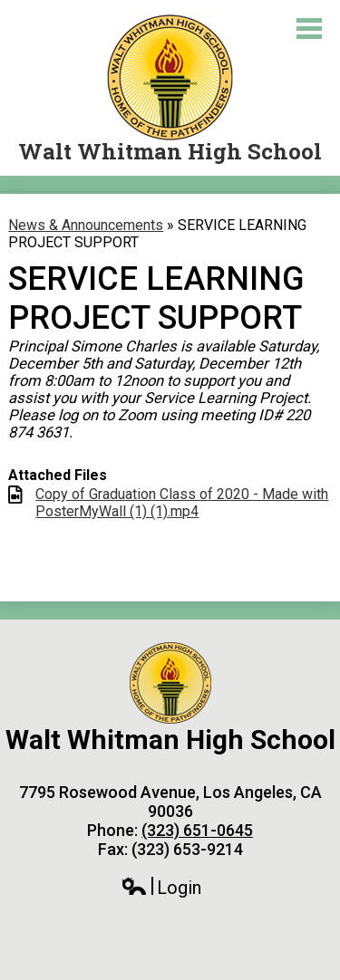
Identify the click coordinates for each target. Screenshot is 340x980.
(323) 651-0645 (197, 830)
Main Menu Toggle (309, 29)
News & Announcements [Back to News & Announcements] (86, 225)
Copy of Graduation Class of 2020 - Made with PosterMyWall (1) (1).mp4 (182, 503)
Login (161, 888)
